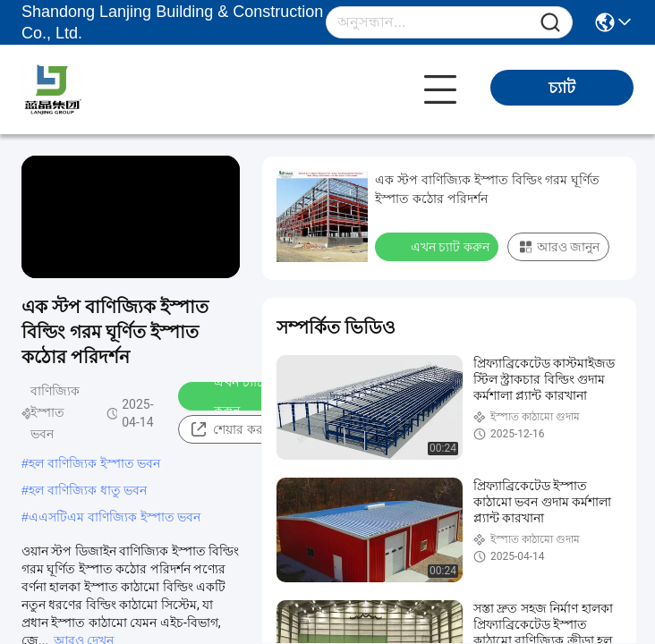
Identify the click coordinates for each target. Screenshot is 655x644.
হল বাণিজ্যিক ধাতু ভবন (88, 490)
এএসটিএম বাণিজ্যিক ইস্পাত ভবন (115, 517)
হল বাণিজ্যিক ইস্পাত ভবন (95, 463)
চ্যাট (562, 88)
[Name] (550, 23)
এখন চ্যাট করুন (227, 396)
